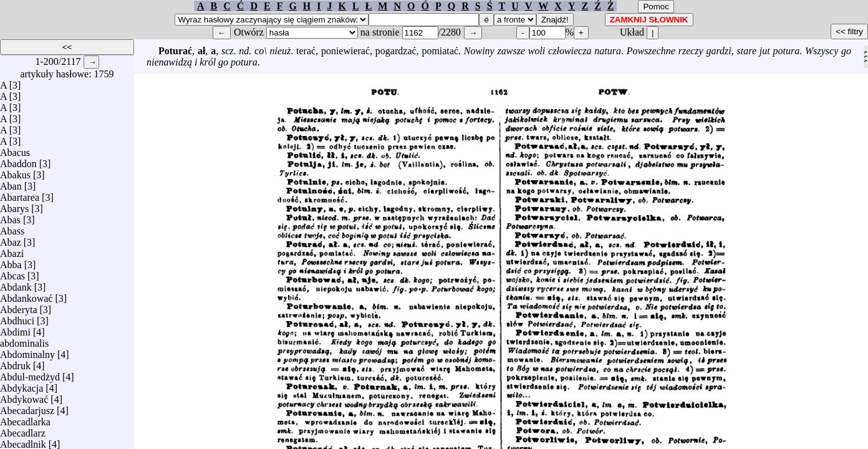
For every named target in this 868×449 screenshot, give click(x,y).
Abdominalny (27, 351)
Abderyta (19, 307)
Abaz (11, 239)
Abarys (14, 205)
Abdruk (15, 363)
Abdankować (26, 295)
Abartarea (20, 194)
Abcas (12, 273)
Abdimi (15, 329)
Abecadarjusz (27, 408)
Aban (11, 183)
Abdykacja (22, 385)
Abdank (16, 284)
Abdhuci (17, 318)
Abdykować (24, 396)
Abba (11, 262)
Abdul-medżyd (30, 374)
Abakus (15, 172)
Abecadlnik (23, 441)
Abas (10, 217)
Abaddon (18, 161)
